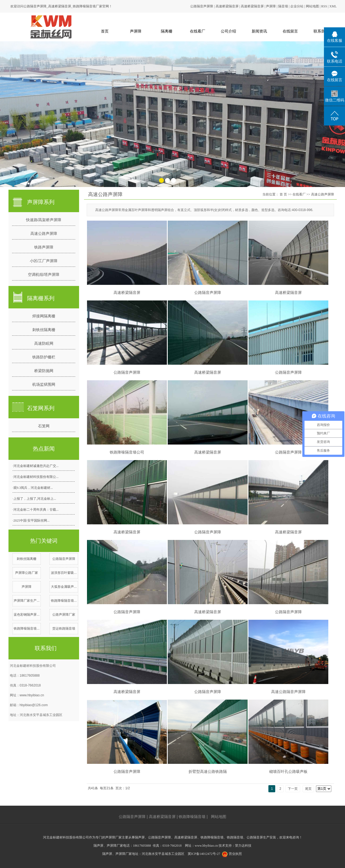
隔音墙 (283, 6)
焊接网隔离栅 (44, 316)
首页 (105, 31)
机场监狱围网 (44, 384)
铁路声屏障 (44, 247)
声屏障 (271, 6)
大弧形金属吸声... (64, 587)
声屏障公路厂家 (27, 573)
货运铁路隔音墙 (64, 629)
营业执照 (235, 854)
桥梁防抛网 (44, 371)
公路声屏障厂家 (64, 615)
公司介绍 (228, 31)
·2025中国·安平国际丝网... (31, 521)
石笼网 (44, 426)
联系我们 (321, 31)
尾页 (308, 789)
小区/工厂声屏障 (44, 261)
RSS (324, 6)
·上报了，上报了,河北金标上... (34, 499)
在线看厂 (198, 31)
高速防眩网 (44, 343)
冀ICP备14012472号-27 (204, 854)
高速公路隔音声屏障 (288, 692)
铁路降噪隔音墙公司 (127, 452)
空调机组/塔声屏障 (44, 274)
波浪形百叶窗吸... (64, 573)
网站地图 (312, 6)
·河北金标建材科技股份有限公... (36, 477)
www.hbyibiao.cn (32, 695)
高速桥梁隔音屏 (227, 6)
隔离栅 (167, 31)
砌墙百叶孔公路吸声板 (288, 771)
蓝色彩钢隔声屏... (27, 615)
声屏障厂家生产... (27, 601)
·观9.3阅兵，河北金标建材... (33, 488)
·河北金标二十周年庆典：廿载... (36, 510)
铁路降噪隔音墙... (64, 601)
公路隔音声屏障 (202, 6)
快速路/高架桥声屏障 (44, 220)
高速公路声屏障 (44, 233)
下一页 (293, 789)
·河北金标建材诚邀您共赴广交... (36, 466)
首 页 (283, 194)
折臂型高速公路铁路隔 (208, 771)
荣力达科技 (243, 846)
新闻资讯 (259, 31)
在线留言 (290, 31)
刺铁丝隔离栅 (44, 330)
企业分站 (297, 6)
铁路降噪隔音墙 (192, 817)
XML (333, 6)
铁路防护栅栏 (44, 357)
